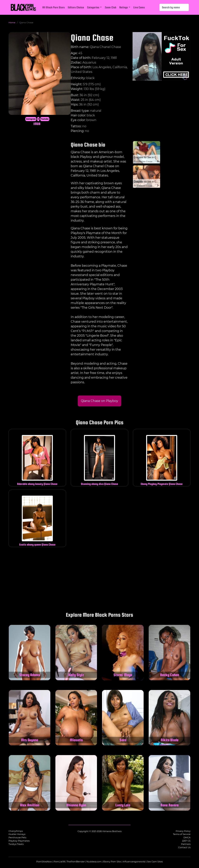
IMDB (37, 124)
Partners (186, 844)
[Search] (174, 7)
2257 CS (186, 841)
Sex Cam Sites (155, 862)
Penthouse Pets (17, 837)
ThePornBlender (76, 862)
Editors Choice (76, 7)
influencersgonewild (134, 862)
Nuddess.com (94, 862)
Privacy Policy (183, 831)
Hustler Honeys (17, 834)
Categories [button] (93, 7)
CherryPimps (16, 831)
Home (12, 23)
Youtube (45, 119)
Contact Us (184, 847)
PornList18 (59, 862)
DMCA (187, 837)
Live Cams (139, 7)
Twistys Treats (16, 844)
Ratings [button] (124, 7)
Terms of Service (182, 834)
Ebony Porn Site (112, 862)
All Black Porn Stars (54, 7)
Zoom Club (110, 7)
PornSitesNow (44, 862)
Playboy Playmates (19, 841)
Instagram (31, 119)
